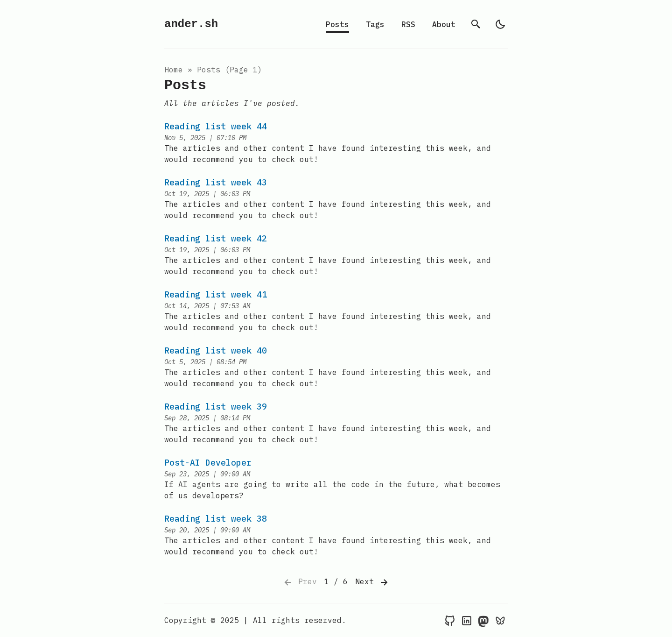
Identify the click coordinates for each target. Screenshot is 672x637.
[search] (476, 24)
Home (174, 70)
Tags (375, 24)
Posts (337, 24)
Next (372, 582)
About (444, 24)
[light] (500, 24)
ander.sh (191, 24)
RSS (408, 24)
